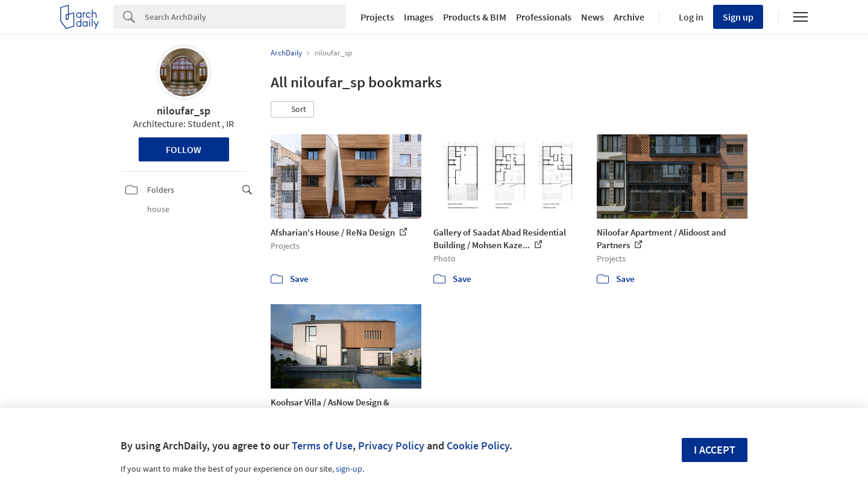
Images (419, 17)
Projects (377, 17)
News (593, 17)
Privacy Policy (391, 445)
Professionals (544, 17)
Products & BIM (475, 17)
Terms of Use (322, 445)
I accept (715, 450)
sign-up (349, 469)
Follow (184, 149)
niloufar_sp (184, 111)
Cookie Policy (478, 445)
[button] (292, 110)
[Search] (245, 17)
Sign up (738, 17)
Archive (629, 17)
